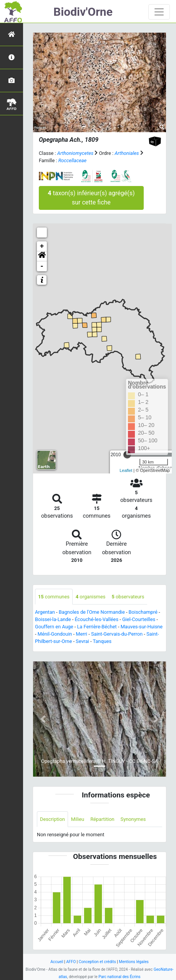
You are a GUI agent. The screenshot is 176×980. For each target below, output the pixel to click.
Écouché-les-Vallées (96, 619)
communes (54, 597)
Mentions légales (134, 962)
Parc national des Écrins (119, 977)
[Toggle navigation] (159, 12)
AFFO (71, 962)
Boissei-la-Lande (53, 619)
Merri (81, 634)
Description (52, 819)
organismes (91, 597)
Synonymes (133, 819)
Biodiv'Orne (83, 12)
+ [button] (42, 246)
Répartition (102, 819)
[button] (42, 256)
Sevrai (82, 641)
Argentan (45, 612)
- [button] (42, 266)
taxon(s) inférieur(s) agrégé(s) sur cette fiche (91, 198)
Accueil (57, 962)
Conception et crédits (97, 962)
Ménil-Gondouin (55, 634)
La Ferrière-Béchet (97, 627)
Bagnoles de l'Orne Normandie (92, 612)
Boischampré (143, 612)
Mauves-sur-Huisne (142, 627)
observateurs (128, 597)
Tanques (102, 641)
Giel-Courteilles (139, 619)
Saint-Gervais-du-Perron (117, 634)
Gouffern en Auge (54, 627)
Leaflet (126, 470)
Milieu (78, 819)
